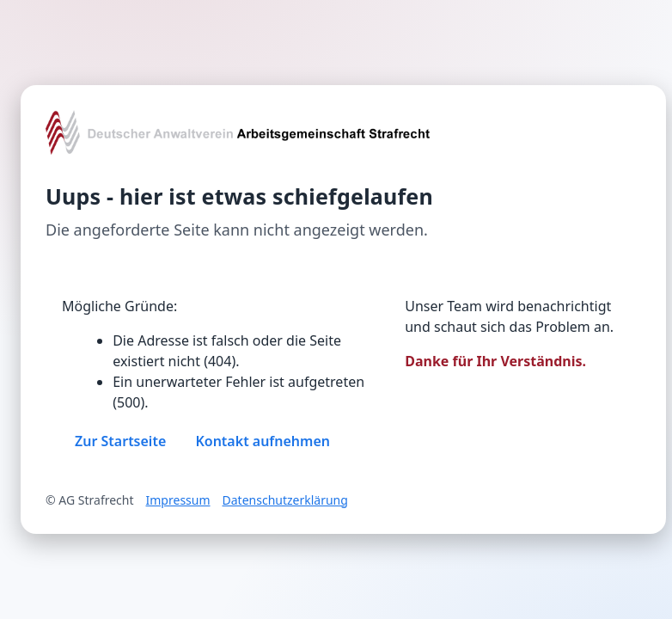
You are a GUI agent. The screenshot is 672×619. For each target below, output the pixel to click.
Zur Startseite (120, 441)
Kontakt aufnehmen (263, 441)
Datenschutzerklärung (285, 500)
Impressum (178, 500)
